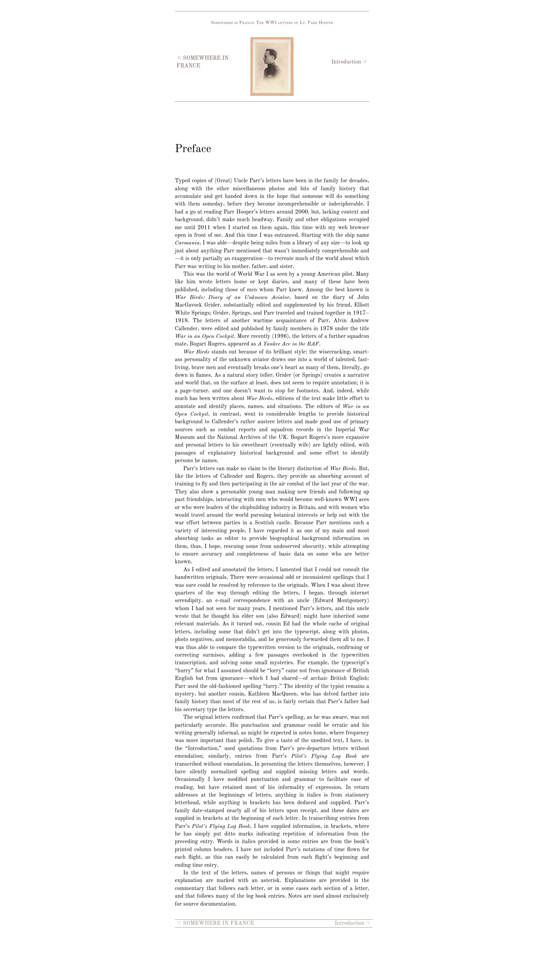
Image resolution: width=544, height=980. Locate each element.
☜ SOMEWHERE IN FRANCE (215, 923)
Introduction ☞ (349, 62)
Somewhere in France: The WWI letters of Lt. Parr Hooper (272, 23)
